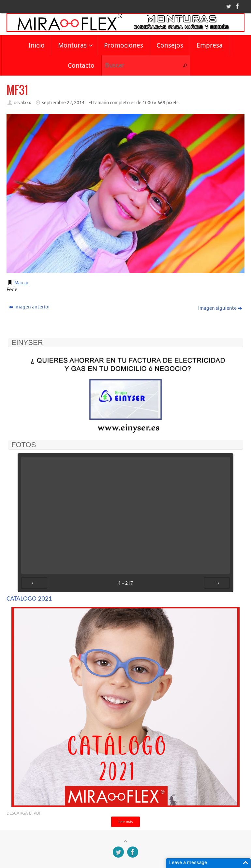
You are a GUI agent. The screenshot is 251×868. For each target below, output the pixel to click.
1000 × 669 (154, 103)
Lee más (125, 822)
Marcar (22, 283)
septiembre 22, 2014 (63, 103)
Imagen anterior (30, 307)
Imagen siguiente (220, 308)
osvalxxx (22, 103)
